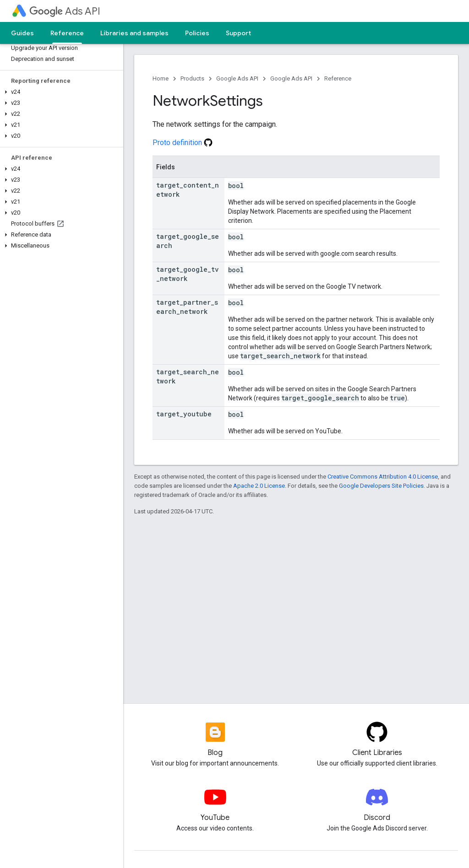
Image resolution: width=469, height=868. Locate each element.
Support (238, 33)
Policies (197, 33)
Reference (338, 78)
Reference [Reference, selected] (67, 33)
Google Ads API (237, 78)
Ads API (65, 11)
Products (192, 78)
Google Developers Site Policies (381, 486)
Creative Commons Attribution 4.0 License (383, 477)
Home (161, 78)
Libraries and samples (134, 33)
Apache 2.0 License (259, 486)
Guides (22, 33)
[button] (60, 92)
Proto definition (183, 143)
